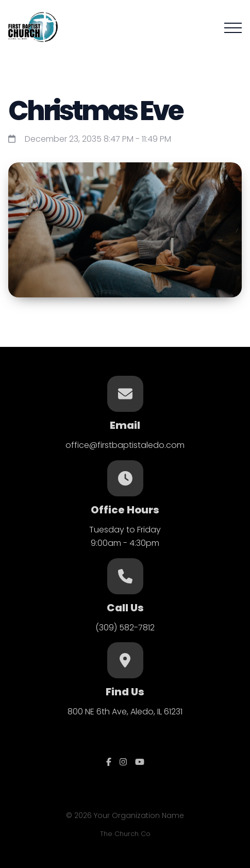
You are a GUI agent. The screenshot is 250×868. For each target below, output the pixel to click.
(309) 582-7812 (125, 628)
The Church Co (125, 834)
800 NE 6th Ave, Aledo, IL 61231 (125, 712)
